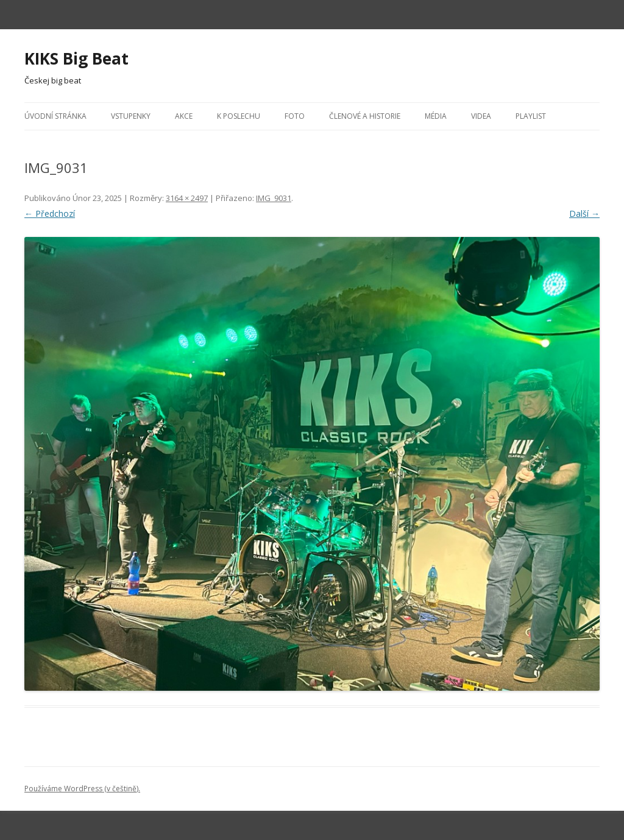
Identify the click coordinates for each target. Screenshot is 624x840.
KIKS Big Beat (76, 58)
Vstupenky (131, 116)
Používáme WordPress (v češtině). (82, 789)
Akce (184, 116)
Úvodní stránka (55, 116)
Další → (584, 214)
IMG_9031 (274, 198)
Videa (481, 116)
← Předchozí (50, 214)
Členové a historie (365, 116)
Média (436, 116)
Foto (295, 116)
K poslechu (239, 116)
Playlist (531, 116)
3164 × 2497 (187, 198)
